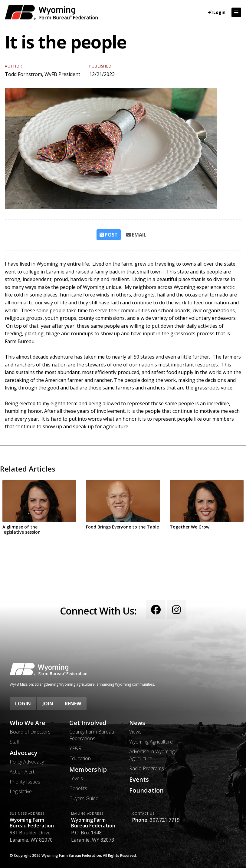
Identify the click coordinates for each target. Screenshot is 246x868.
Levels (76, 778)
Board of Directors (30, 732)
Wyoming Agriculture (151, 742)
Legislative (21, 791)
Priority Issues (25, 782)
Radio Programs (147, 768)
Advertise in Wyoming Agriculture (152, 755)
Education (80, 758)
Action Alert (22, 772)
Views (135, 732)
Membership (88, 770)
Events (139, 780)
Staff (15, 742)
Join (48, 704)
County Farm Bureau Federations (92, 735)
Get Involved (88, 723)
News (137, 723)
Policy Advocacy (27, 762)
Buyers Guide (84, 798)
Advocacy (24, 753)
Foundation (146, 790)
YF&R (75, 748)
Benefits (78, 788)
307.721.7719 (165, 820)
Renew (73, 704)
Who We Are (27, 723)
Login (23, 704)
